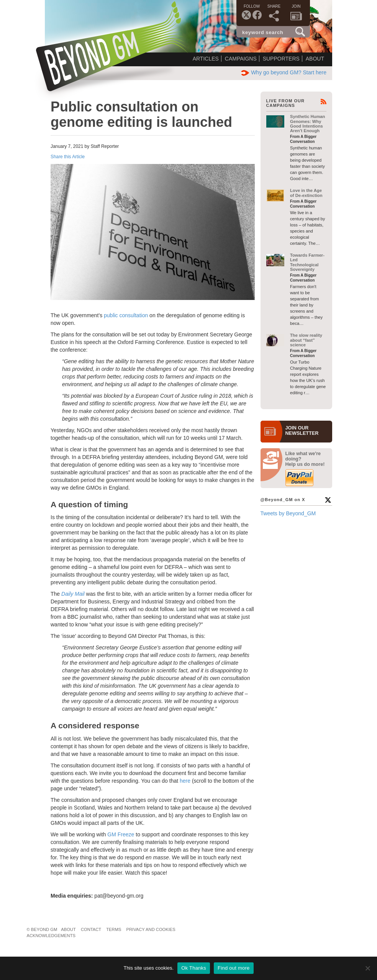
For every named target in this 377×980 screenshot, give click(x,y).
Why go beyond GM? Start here (284, 72)
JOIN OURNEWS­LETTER (302, 431)
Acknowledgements (51, 936)
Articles (206, 59)
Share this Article (68, 157)
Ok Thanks (194, 968)
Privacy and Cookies (151, 929)
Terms (114, 929)
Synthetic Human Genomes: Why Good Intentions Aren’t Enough (307, 124)
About (315, 59)
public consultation (126, 315)
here (185, 781)
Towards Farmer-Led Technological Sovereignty (307, 262)
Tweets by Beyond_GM (288, 513)
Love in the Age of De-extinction (306, 193)
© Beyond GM (42, 929)
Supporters (281, 59)
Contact (91, 929)
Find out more (234, 968)
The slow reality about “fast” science (306, 340)
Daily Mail (73, 594)
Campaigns (241, 59)
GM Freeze (121, 834)
